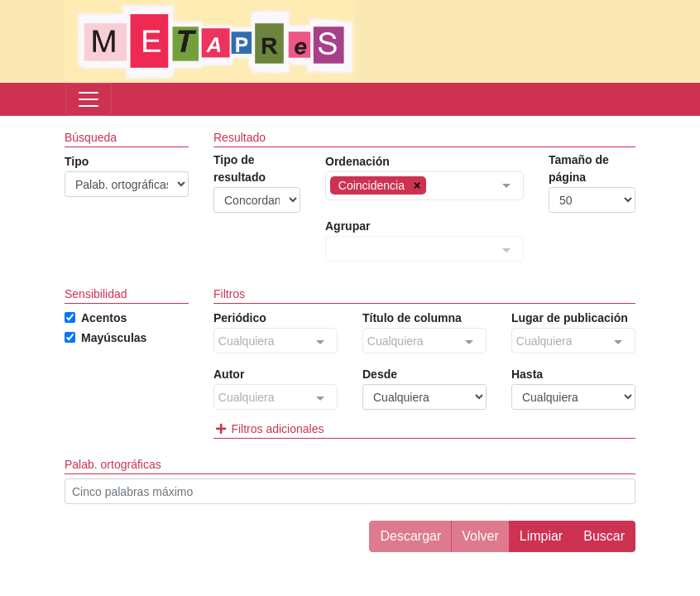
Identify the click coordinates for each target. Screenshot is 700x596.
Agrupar (348, 226)
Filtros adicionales (268, 429)
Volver (480, 536)
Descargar (410, 536)
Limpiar (541, 536)
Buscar (604, 536)
